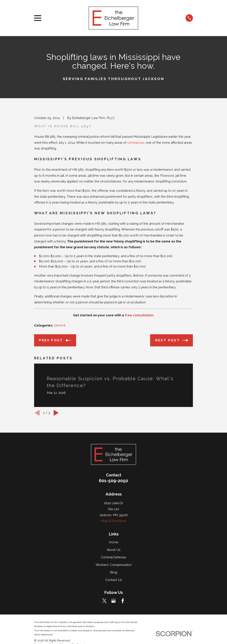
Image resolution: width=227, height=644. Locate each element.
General (60, 325)
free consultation (139, 315)
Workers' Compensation (114, 565)
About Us (113, 550)
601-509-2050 (113, 481)
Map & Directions (113, 521)
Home (114, 542)
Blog (114, 572)
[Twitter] (104, 601)
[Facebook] (123, 601)
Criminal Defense (113, 557)
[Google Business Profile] (113, 601)
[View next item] (56, 413)
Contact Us (114, 580)
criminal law (136, 143)
